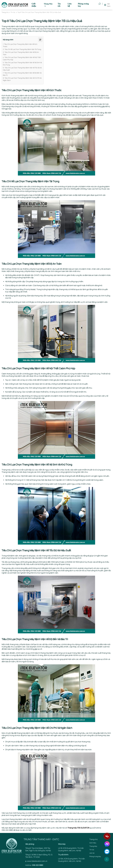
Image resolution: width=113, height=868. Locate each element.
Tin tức (13, 12)
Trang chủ (5, 12)
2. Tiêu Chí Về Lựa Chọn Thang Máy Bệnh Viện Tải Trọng (22, 49)
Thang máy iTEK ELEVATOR (78, 828)
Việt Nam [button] (109, 5)
